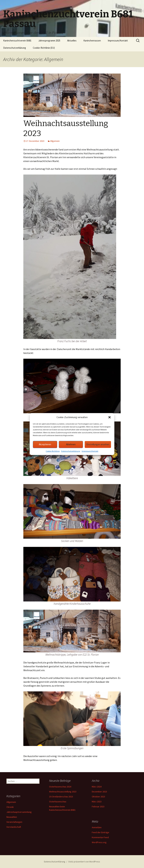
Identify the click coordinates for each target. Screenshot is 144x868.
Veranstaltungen (14, 822)
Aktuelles (72, 41)
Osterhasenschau (58, 802)
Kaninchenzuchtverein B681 (17, 41)
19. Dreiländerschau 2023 (61, 797)
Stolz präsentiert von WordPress (84, 862)
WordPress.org (99, 842)
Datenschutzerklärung (71, 452)
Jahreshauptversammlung (19, 812)
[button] (110, 418)
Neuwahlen (12, 817)
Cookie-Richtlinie (53, 452)
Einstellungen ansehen (98, 445)
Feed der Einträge (101, 832)
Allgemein (55, 141)
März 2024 (97, 787)
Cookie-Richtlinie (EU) (44, 48)
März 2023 (97, 802)
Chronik (10, 807)
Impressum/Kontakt (90, 452)
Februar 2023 (98, 807)
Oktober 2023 (98, 797)
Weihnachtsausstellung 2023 (63, 792)
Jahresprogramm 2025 (49, 41)
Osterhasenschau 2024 (60, 787)
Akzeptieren (45, 445)
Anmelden (97, 827)
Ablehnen (71, 445)
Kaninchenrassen (92, 41)
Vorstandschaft (14, 827)
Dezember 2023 (99, 792)
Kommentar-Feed (100, 837)
